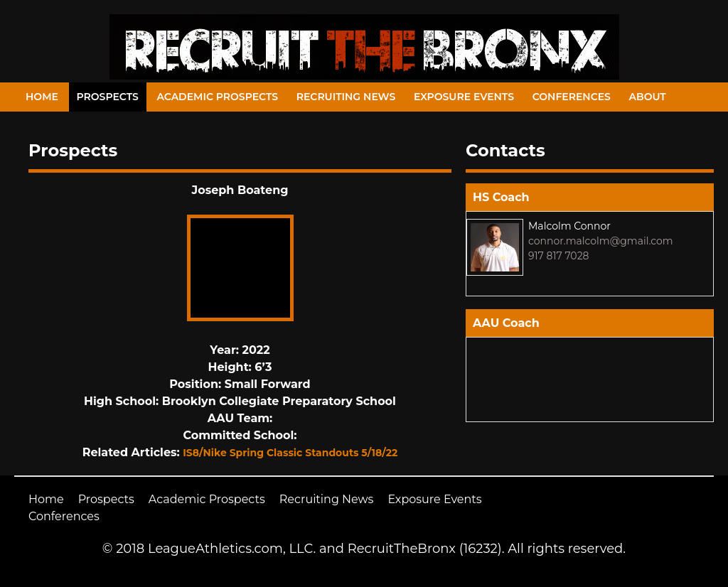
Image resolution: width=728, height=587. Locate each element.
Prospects (108, 97)
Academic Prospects (217, 97)
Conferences (572, 97)
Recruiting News (346, 97)
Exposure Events (464, 97)
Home (42, 97)
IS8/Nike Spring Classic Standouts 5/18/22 (290, 453)
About (648, 97)
